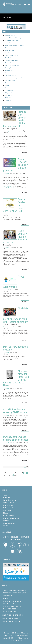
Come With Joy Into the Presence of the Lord (10, 235)
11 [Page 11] (12, 475)
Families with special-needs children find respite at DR (10, 116)
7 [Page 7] (27, 473)
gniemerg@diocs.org (8, 186)
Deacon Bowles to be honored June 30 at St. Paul (10, 203)
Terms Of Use (18, 641)
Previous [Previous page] (11, 473)
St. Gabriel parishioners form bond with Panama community (10, 312)
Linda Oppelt (6, 174)
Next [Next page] (15, 475)
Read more (25, 152)
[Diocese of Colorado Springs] (12, 4)
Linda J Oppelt (6, 247)
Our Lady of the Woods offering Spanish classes (16, 438)
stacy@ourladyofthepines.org (10, 188)
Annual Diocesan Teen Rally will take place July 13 (10, 163)
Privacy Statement (24, 638)
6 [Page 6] (25, 473)
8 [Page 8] (4, 475)
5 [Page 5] (22, 473)
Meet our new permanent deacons (16, 348)
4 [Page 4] (20, 473)
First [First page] (6, 473)
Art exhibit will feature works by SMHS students (16, 411)
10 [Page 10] (9, 475)
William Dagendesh (7, 131)
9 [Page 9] (7, 475)
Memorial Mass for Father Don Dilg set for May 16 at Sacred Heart (10, 375)
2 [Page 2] (15, 473)
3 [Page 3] (18, 473)
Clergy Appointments (10, 280)
